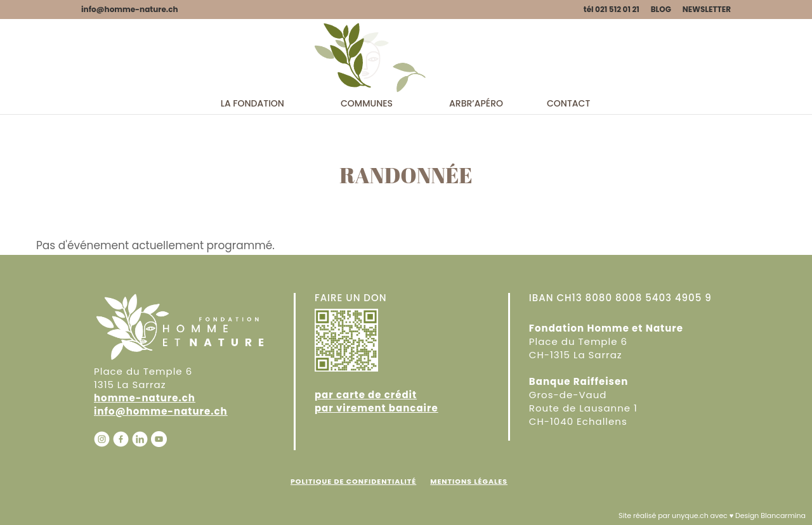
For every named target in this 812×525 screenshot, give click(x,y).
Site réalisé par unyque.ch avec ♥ (676, 515)
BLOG (661, 10)
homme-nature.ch (145, 398)
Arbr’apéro (476, 154)
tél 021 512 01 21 (612, 10)
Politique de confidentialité (353, 481)
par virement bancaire (377, 408)
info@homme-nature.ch (161, 411)
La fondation (252, 154)
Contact (568, 154)
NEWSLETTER (707, 10)
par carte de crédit (366, 395)
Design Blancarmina (770, 515)
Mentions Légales (469, 481)
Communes (367, 154)
